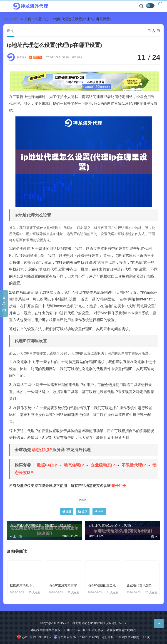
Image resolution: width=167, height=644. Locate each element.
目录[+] (4, 303)
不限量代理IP (134, 465)
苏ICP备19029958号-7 (34, 637)
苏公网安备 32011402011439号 (77, 637)
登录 (83, 511)
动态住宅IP (42, 450)
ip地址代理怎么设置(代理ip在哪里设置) (81, 19)
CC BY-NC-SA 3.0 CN (76, 630)
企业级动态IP (103, 465)
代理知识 (41, 19)
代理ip (83, 500)
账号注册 (119, 486)
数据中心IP (47, 465)
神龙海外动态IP (83, 623)
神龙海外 (29, 57)
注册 (67, 511)
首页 (28, 19)
